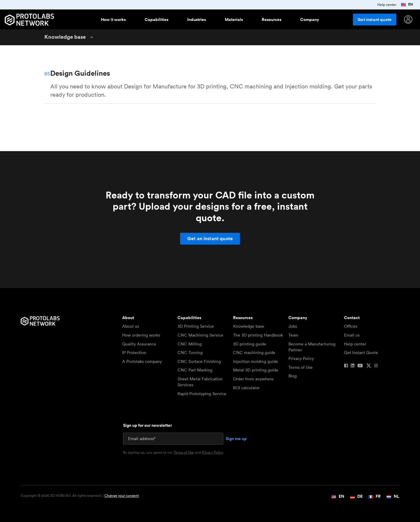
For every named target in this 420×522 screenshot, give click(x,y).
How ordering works (141, 335)
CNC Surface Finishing (199, 361)
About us (131, 326)
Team (293, 335)
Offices (351, 326)
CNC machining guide (254, 353)
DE (356, 496)
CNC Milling (190, 344)
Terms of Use (301, 367)
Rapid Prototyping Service (202, 394)
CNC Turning (190, 353)
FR (375, 496)
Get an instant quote (210, 239)
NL (393, 496)
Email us (352, 335)
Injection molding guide (256, 361)
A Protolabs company (142, 361)
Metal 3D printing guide (256, 370)
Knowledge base (249, 326)
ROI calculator (246, 388)
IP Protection (134, 353)
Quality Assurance (139, 344)
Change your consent (122, 496)
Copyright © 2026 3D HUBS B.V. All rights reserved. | (80, 496)
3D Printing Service (196, 326)
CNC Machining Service (200, 335)
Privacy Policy (301, 358)
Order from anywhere (253, 379)
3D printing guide (250, 344)
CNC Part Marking (195, 370)
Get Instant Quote (361, 353)
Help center (355, 344)
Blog (293, 376)
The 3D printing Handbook (258, 335)
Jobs (293, 326)
